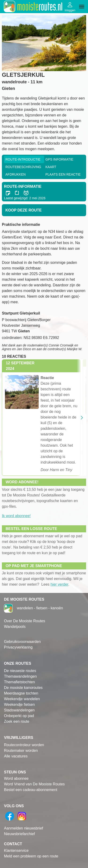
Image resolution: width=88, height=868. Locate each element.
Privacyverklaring (18, 647)
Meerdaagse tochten (21, 693)
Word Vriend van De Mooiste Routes (34, 784)
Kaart (51, 167)
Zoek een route (17, 721)
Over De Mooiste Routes (25, 621)
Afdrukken (15, 174)
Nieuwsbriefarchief (19, 834)
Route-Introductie (23, 159)
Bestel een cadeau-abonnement (31, 790)
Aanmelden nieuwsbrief (23, 828)
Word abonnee (16, 778)
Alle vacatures (16, 756)
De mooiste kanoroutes (23, 688)
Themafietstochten (19, 682)
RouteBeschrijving (23, 167)
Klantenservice (16, 851)
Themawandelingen (20, 676)
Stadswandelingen (19, 710)
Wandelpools (15, 627)
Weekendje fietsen (19, 705)
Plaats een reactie (63, 174)
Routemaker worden (21, 751)
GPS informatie (59, 159)
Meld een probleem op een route (31, 856)
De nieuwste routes (20, 671)
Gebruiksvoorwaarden (22, 642)
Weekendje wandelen (22, 699)
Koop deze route (23, 210)
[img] (82, 7)
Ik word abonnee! (16, 516)
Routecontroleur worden (24, 745)
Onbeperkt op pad (19, 716)
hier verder (59, 584)
